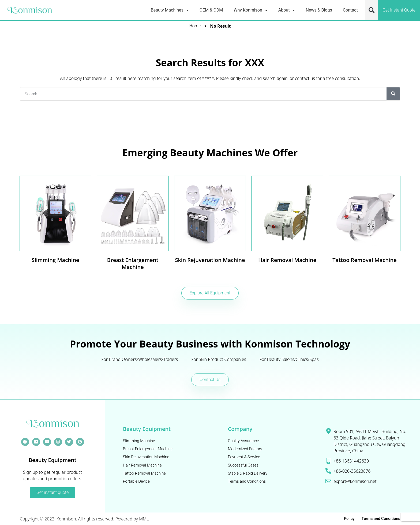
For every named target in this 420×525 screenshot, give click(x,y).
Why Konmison (250, 10)
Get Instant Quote (399, 10)
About (287, 10)
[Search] (393, 94)
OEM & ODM (211, 10)
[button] (372, 10)
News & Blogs (319, 10)
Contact (350, 10)
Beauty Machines (170, 10)
